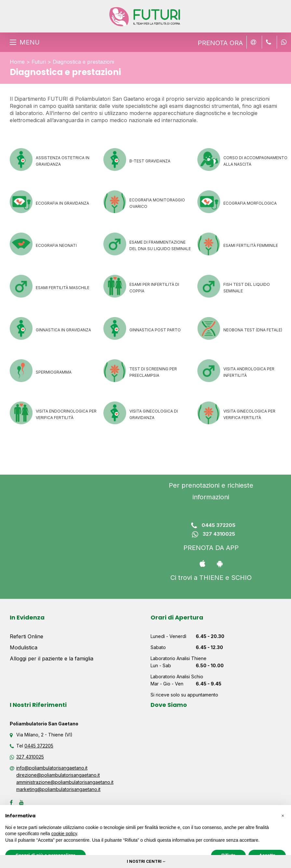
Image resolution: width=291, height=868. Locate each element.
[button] (283, 815)
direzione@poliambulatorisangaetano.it (58, 775)
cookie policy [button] (64, 834)
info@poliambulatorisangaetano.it (52, 768)
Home (17, 62)
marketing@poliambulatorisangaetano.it (58, 789)
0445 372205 (211, 526)
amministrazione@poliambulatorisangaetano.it (65, 782)
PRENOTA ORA (220, 43)
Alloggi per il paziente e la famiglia (52, 658)
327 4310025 (211, 535)
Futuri (39, 62)
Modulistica (24, 647)
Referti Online (26, 636)
